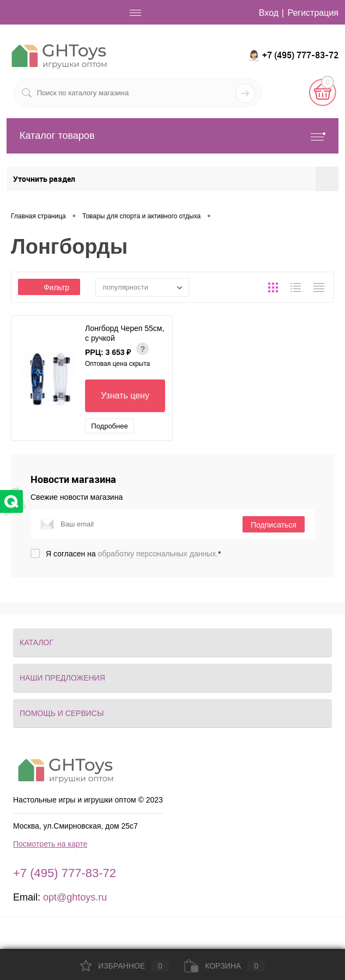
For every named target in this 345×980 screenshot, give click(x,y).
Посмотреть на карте (50, 844)
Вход (269, 13)
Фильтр (49, 287)
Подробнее (109, 426)
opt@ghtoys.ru (75, 897)
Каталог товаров (172, 136)
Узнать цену (125, 396)
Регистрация (313, 13)
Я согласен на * (134, 554)
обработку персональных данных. (158, 554)
